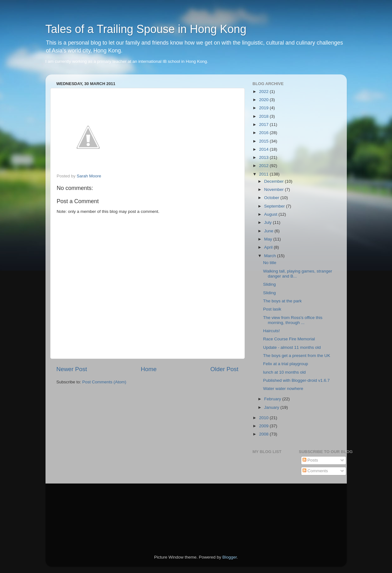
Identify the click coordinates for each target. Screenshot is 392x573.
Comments (315, 471)
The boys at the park (282, 301)
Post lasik (272, 309)
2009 (264, 426)
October (272, 198)
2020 (264, 100)
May (269, 239)
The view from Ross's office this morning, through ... (293, 320)
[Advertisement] (85, 510)
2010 (264, 418)
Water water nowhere (283, 389)
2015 (264, 141)
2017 (264, 124)
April (269, 247)
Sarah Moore (89, 176)
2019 (264, 108)
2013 (264, 157)
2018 (264, 116)
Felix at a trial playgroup (285, 364)
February (273, 399)
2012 (264, 166)
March (271, 256)
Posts (310, 460)
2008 (264, 434)
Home (149, 369)
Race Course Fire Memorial (289, 339)
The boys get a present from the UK (297, 356)
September (275, 206)
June (269, 231)
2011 (264, 174)
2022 (264, 92)
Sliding (269, 284)
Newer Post (72, 369)
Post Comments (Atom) (104, 382)
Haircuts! (271, 331)
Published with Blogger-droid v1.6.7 (296, 380)
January (272, 407)
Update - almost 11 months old (292, 347)
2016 (264, 133)
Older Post (224, 369)
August (271, 214)
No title (270, 263)
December (275, 181)
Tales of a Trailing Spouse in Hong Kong (146, 29)
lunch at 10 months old (284, 372)
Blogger (230, 557)
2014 (264, 149)
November (275, 189)
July (269, 222)
